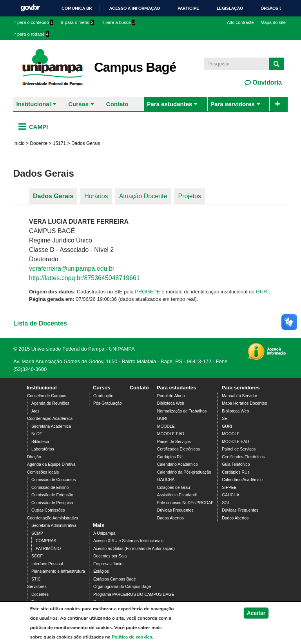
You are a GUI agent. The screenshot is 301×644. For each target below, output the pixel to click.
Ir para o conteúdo (33, 22)
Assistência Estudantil (177, 495)
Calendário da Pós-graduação (184, 472)
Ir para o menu (78, 22)
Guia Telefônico (236, 464)
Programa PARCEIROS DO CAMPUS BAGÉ (134, 594)
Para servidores (233, 104)
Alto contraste (240, 22)
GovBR (30, 8)
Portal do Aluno (171, 396)
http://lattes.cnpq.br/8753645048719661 (84, 278)
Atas (35, 411)
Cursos (78, 104)
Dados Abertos (170, 518)
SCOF (37, 556)
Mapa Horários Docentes (244, 403)
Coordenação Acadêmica (50, 419)
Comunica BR (77, 8)
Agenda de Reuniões (50, 403)
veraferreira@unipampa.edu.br (72, 269)
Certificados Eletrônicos (179, 449)
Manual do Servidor (239, 396)
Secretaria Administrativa (54, 526)
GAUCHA (166, 480)
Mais (99, 525)
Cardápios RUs (236, 472)
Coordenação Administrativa (53, 518)
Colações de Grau (174, 488)
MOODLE (166, 426)
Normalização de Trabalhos (182, 411)
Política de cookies (132, 640)
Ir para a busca (118, 22)
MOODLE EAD (171, 434)
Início (19, 143)
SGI (225, 503)
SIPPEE (229, 488)
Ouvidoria (266, 82)
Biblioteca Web (171, 403)
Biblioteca (40, 442)
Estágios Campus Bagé (115, 579)
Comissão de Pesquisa (52, 503)
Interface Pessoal (47, 564)
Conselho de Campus (47, 396)
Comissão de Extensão (52, 495)
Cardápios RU (170, 457)
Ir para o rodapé (31, 34)
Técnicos (40, 602)
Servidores (37, 587)
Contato (117, 104)
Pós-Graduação (108, 403)
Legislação (230, 8)
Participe (188, 8)
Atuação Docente (143, 196)
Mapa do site (273, 22)
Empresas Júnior (109, 564)
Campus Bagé (135, 67)
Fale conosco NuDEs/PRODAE (185, 503)
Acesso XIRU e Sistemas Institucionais (128, 541)
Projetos (189, 196)
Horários (96, 196)
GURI (262, 292)
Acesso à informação (135, 8)
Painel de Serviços (174, 442)
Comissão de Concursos (53, 480)
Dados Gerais (53, 196)
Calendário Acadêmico (178, 464)
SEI (225, 419)
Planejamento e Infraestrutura (58, 571)
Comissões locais (43, 472)
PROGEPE (147, 292)
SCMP (37, 533)
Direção (34, 457)
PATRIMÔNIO (48, 549)
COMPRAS (46, 541)
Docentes (40, 594)
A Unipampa (104, 533)
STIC (36, 579)
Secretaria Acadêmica (51, 426)
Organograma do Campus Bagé (122, 587)
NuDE (37, 434)
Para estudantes (169, 104)
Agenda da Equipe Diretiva (51, 464)
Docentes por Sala (110, 556)
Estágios (101, 571)
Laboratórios (43, 449)
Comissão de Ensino (50, 488)
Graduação (103, 396)
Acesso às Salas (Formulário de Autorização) (134, 549)
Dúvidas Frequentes (175, 510)
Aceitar (256, 616)
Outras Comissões (48, 510)
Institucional (34, 104)
